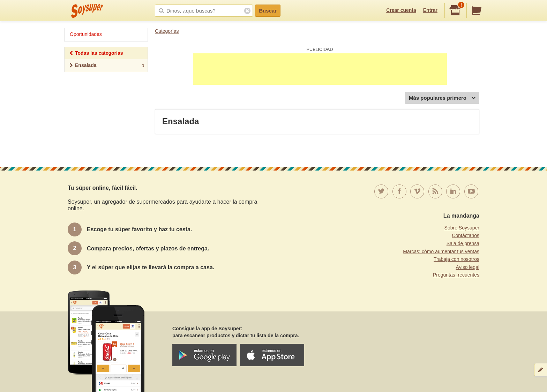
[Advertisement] (320, 69)
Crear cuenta (401, 10)
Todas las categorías (96, 54)
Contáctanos (466, 235)
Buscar (268, 11)
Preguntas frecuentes (456, 275)
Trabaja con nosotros (456, 259)
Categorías (167, 31)
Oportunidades (86, 34)
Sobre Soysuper (462, 228)
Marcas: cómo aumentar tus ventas (441, 251)
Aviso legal (468, 267)
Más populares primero (442, 98)
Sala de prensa (463, 243)
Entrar (430, 10)
